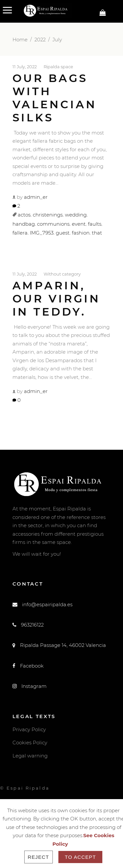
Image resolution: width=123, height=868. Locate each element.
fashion (81, 233)
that (97, 233)
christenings (48, 215)
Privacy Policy (29, 729)
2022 (40, 40)
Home (20, 40)
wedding (76, 215)
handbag (24, 224)
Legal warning (30, 756)
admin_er (36, 197)
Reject (39, 857)
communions (53, 224)
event (79, 224)
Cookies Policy (30, 743)
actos (24, 215)
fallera (20, 233)
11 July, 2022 (25, 66)
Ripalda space (58, 66)
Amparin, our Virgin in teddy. (56, 299)
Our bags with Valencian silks (55, 98)
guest (63, 233)
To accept (81, 857)
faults (95, 224)
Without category (62, 274)
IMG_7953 (42, 233)
